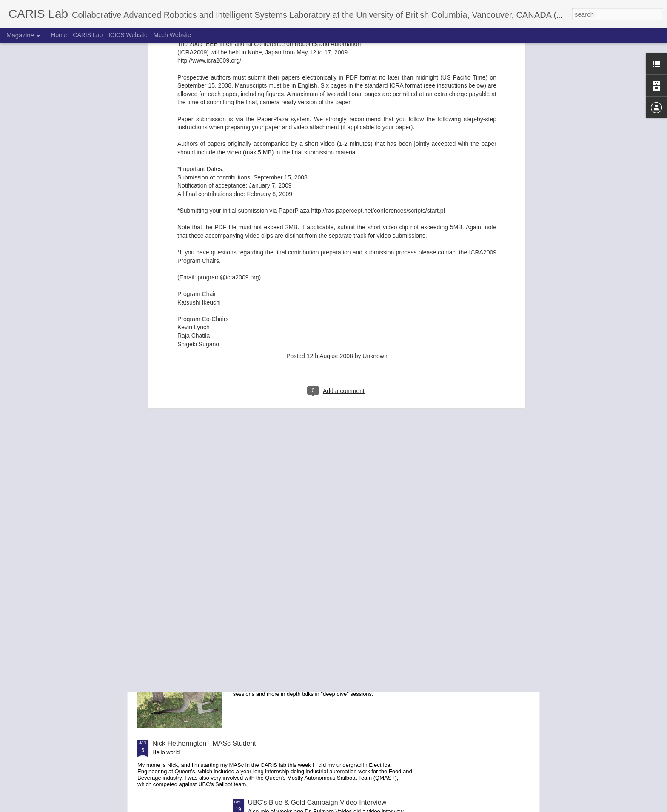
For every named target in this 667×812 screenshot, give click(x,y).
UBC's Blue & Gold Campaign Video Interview (317, 802)
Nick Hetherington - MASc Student (204, 743)
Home (59, 35)
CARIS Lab (88, 35)
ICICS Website (128, 35)
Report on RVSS (273, 647)
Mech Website (172, 35)
